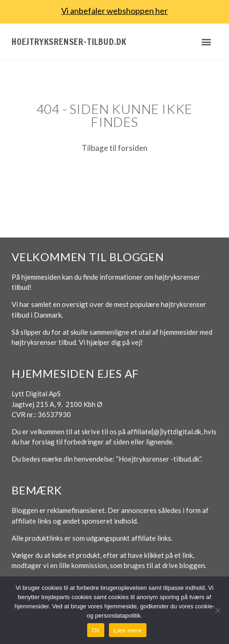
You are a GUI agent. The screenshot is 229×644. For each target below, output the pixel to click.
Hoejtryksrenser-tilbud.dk (69, 41)
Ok (96, 630)
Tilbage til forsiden (114, 148)
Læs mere (128, 630)
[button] (206, 41)
